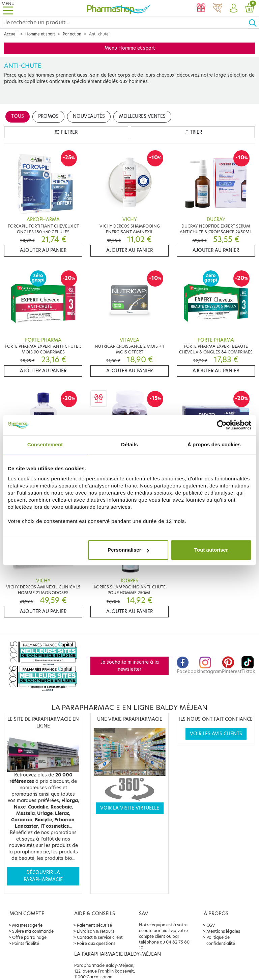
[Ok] (254, 23)
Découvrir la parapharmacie (43, 876)
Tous (18, 116)
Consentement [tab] (45, 444)
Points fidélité (26, 943)
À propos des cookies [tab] (214, 444)
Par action (72, 34)
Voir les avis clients (216, 734)
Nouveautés (89, 116)
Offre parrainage (29, 937)
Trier (193, 132)
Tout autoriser (211, 550)
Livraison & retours (96, 931)
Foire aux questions (96, 943)
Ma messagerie (27, 925)
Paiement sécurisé (94, 925)
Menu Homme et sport (130, 48)
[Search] (124, 23)
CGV (211, 925)
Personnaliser (128, 550)
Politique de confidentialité (221, 940)
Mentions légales (223, 931)
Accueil (11, 34)
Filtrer (66, 132)
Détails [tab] (129, 444)
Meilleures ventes (142, 116)
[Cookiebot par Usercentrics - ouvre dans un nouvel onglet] (222, 425)
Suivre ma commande (33, 931)
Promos (48, 116)
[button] (233, 8)
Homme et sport (40, 34)
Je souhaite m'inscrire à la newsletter (130, 666)
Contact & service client (100, 937)
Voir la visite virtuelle (130, 808)
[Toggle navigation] (8, 8)
